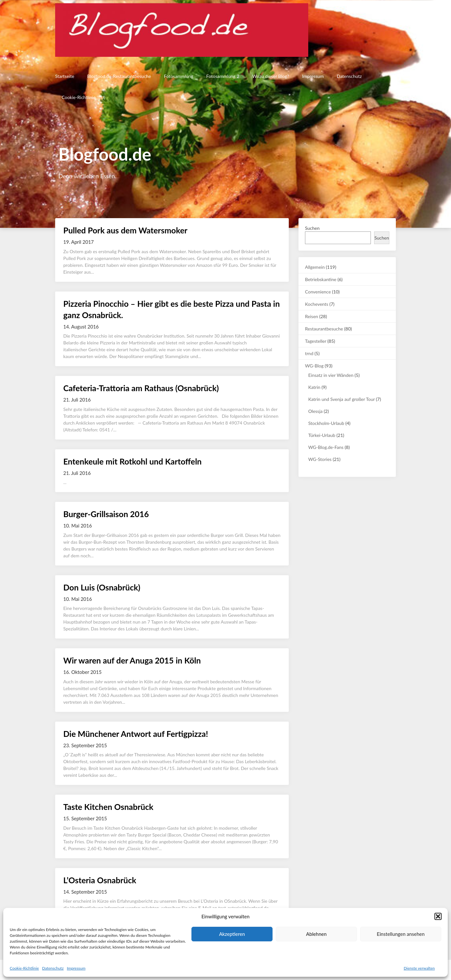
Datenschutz (53, 968)
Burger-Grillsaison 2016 (106, 514)
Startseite (65, 76)
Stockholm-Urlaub (326, 423)
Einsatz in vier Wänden (331, 375)
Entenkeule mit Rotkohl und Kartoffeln (132, 461)
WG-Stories (320, 459)
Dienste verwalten (419, 968)
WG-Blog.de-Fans (326, 447)
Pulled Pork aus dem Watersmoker (125, 230)
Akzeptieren (232, 934)
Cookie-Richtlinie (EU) (83, 97)
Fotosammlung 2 (223, 76)
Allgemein (315, 267)
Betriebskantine (321, 279)
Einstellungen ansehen (401, 934)
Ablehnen (316, 934)
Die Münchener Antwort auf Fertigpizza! (136, 734)
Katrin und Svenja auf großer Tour (341, 399)
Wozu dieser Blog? (271, 76)
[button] (438, 916)
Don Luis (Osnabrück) (102, 587)
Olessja (315, 411)
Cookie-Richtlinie (24, 968)
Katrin (314, 387)
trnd (309, 353)
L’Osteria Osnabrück (100, 880)
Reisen (311, 316)
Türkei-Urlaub (322, 435)
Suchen (312, 228)
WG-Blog (314, 366)
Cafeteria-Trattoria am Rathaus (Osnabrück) (141, 388)
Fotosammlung (178, 76)
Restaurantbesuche (324, 329)
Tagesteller (316, 341)
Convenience (318, 292)
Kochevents (317, 304)
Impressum (76, 968)
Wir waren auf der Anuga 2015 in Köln (132, 660)
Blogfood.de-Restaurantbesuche (119, 76)
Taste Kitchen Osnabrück (108, 807)
